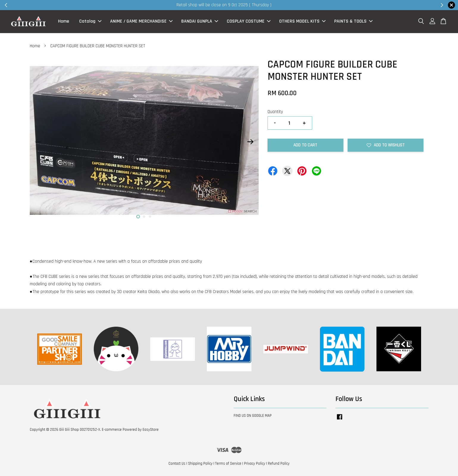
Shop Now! (302, 5)
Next (251, 142)
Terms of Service (228, 464)
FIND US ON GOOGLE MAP (253, 416)
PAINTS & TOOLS (353, 22)
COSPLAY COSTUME (249, 22)
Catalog (90, 22)
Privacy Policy (255, 464)
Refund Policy (279, 464)
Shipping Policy (200, 464)
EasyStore (151, 430)
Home (64, 22)
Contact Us (177, 464)
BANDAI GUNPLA (200, 22)
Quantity (275, 112)
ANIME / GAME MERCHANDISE (141, 22)
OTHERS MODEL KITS (302, 22)
